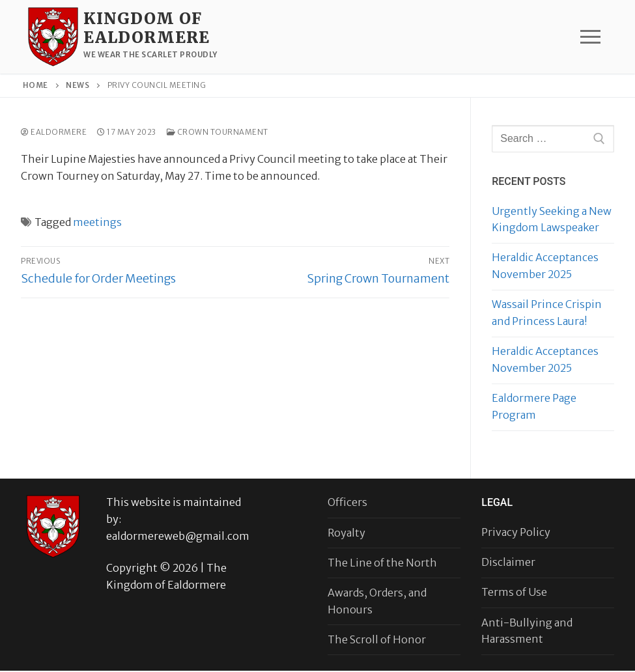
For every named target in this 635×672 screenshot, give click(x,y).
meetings (97, 222)
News (78, 85)
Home (35, 85)
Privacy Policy (516, 532)
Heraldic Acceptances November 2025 (545, 266)
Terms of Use (514, 592)
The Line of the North (382, 563)
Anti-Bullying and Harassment (527, 631)
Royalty (346, 533)
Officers (347, 502)
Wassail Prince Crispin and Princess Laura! (547, 313)
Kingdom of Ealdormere (147, 28)
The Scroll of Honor (377, 639)
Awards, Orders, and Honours (377, 601)
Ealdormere (54, 132)
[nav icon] (590, 37)
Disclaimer (508, 562)
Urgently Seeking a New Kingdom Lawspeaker (552, 219)
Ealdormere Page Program (534, 406)
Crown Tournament (218, 132)
